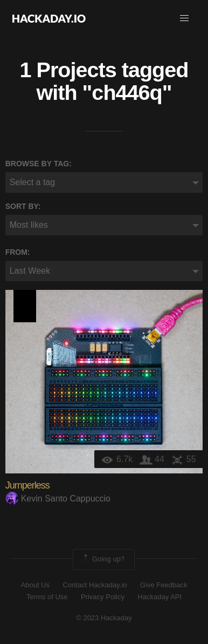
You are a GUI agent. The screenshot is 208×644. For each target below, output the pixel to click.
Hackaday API (160, 597)
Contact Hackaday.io (95, 585)
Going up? (103, 559)
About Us (35, 585)
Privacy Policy (103, 597)
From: (18, 252)
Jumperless (27, 485)
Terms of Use (47, 597)
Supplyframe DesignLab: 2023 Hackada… (25, 306)
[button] (184, 18)
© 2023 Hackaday (104, 618)
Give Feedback (164, 585)
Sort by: (23, 206)
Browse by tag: (39, 164)
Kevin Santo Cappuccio (58, 499)
